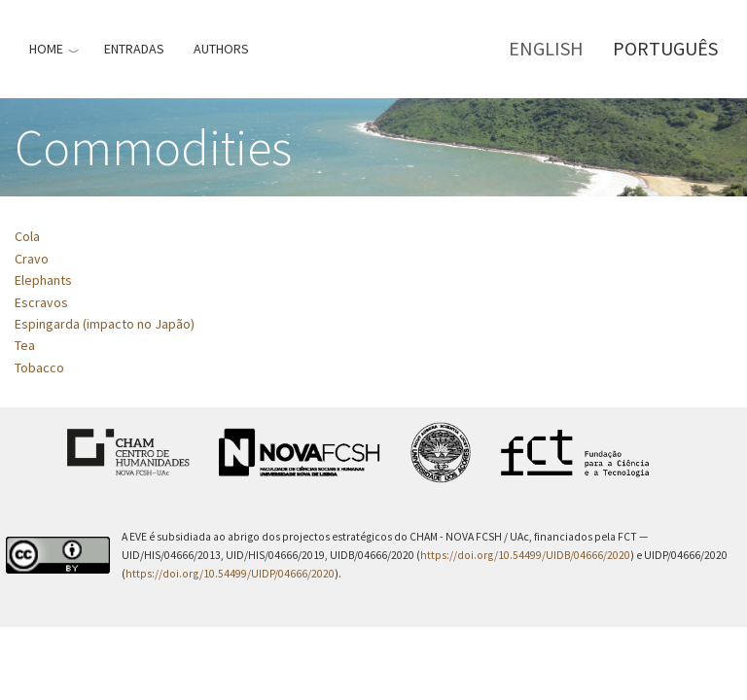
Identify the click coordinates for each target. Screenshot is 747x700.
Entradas (134, 49)
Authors (221, 49)
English (546, 48)
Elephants (43, 280)
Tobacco (39, 367)
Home (46, 49)
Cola (27, 236)
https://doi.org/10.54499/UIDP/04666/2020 (230, 574)
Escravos (41, 302)
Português (665, 48)
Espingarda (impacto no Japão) (105, 324)
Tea (25, 345)
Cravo (32, 259)
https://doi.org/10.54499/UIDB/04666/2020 (525, 555)
